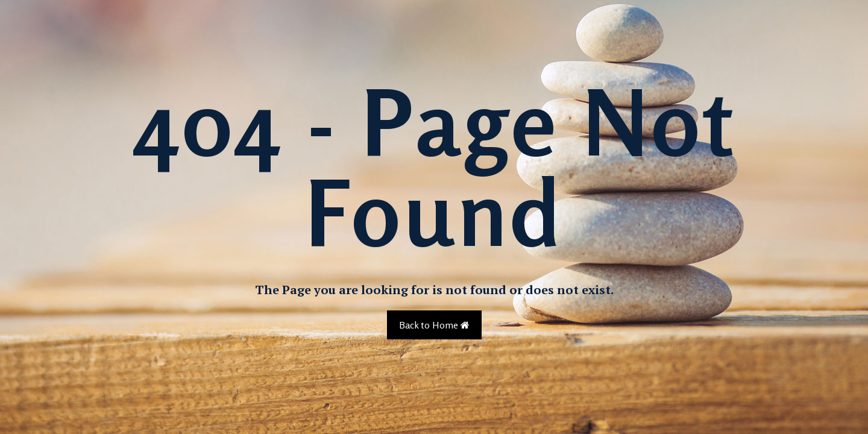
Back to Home (434, 325)
